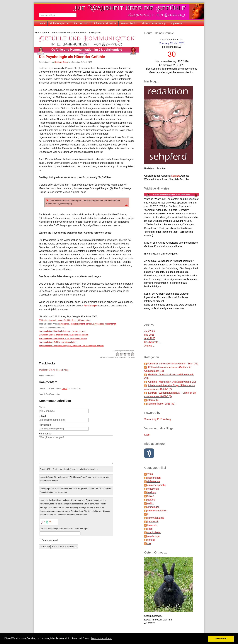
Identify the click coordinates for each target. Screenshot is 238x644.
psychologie (99, 324)
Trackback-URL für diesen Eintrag (54, 370)
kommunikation (129, 23)
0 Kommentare (84, 320)
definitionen (64, 324)
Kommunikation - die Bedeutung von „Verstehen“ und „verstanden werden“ (71, 346)
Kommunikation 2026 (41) (161, 404)
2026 (150, 474)
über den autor (81, 23)
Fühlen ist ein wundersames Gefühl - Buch (57, 320)
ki (148, 514)
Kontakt (175, 176)
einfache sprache (59, 23)
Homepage (45, 425)
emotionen (153, 489)
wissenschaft (110, 324)
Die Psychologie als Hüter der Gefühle (72, 57)
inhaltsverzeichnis (157, 511)
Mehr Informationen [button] (102, 638)
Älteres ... (149, 346)
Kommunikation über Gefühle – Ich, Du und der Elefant (63, 338)
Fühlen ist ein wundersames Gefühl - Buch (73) (173, 364)
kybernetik (153, 522)
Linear (64, 389)
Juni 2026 (149, 331)
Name (42, 407)
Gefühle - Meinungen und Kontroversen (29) (172, 382)
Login (147, 435)
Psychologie (90, 306)
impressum (177, 23)
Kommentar (45, 434)
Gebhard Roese (61, 62)
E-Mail (42, 416)
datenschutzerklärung (154, 23)
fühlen (151, 496)
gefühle (89, 324)
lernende (152, 525)
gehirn (151, 503)
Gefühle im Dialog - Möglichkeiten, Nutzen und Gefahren (64, 335)
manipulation (154, 532)
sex (149, 543)
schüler (151, 540)
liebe (150, 529)
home (42, 23)
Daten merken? (50, 540)
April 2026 (150, 338)
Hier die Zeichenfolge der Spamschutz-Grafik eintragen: (64, 529)
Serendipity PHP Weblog (158, 419)
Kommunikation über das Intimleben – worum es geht (62, 331)
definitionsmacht (78, 324)
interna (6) (153, 400)
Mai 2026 (149, 335)
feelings (152, 492)
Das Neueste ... (153, 342)
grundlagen (153, 507)
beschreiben (154, 478)
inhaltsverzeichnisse (105, 23)
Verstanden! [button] (221, 639)
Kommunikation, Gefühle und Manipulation (57, 342)
